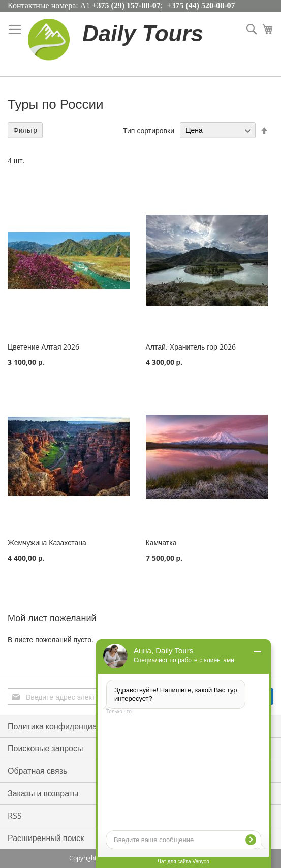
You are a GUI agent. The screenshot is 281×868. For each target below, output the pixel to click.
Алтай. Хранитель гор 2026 (191, 347)
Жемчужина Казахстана (47, 543)
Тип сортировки (149, 130)
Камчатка (161, 543)
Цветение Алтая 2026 (43, 347)
